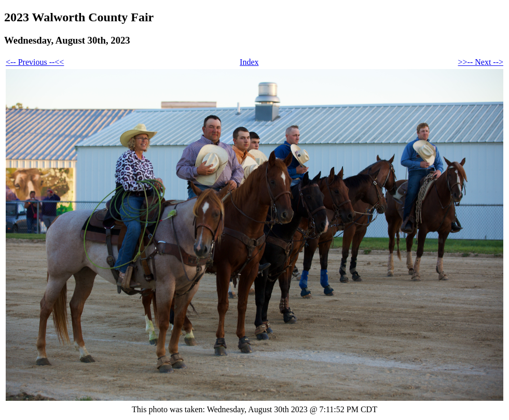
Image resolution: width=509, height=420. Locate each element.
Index (249, 62)
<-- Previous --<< (35, 62)
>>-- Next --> (481, 62)
